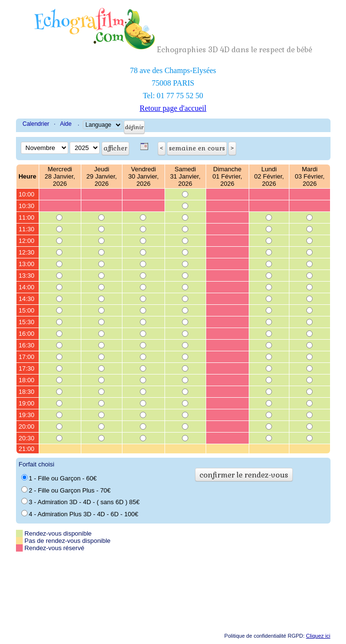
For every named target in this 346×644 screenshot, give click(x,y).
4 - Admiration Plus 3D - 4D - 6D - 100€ (80, 514)
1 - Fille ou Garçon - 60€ (59, 478)
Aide (66, 124)
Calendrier (36, 124)
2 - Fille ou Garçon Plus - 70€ (66, 490)
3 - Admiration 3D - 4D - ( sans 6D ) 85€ (81, 502)
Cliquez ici (318, 636)
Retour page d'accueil (173, 108)
